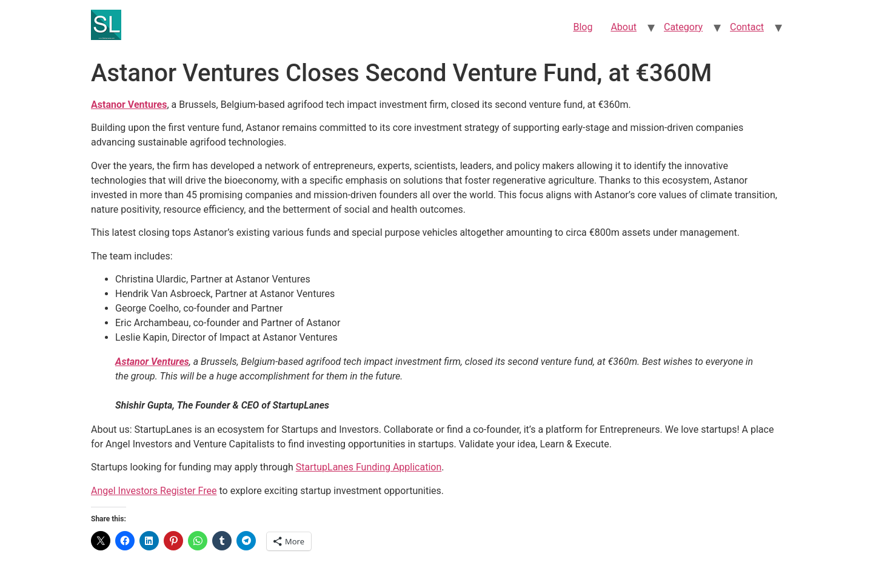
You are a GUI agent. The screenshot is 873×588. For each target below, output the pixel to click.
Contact (747, 27)
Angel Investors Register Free (154, 491)
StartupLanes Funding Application (369, 467)
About (624, 27)
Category (683, 27)
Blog (583, 27)
